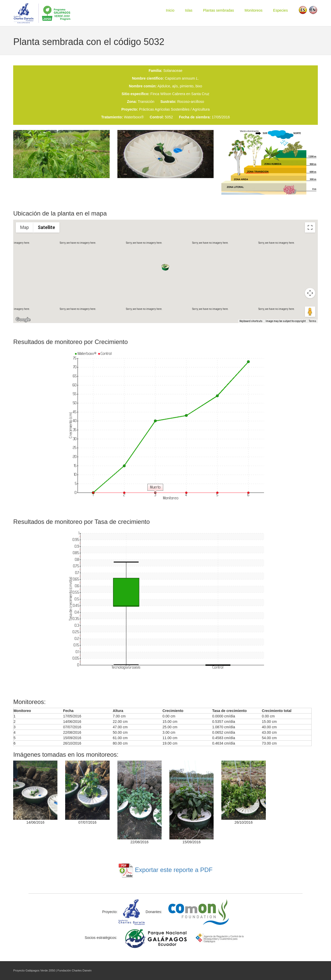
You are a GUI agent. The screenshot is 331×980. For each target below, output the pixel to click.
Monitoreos (254, 10)
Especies (280, 10)
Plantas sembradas (219, 10)
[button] (165, 267)
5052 (169, 117)
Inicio (170, 10)
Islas (189, 10)
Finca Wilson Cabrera (168, 94)
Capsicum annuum (182, 78)
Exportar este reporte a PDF (165, 870)
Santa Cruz (200, 94)
